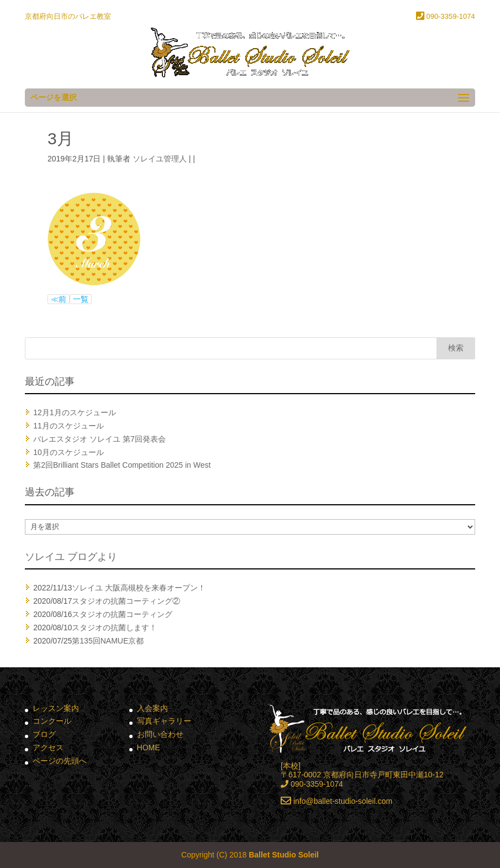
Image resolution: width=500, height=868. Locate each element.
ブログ (44, 734)
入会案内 (152, 708)
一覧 (81, 299)
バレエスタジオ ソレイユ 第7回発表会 (99, 439)
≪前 (59, 299)
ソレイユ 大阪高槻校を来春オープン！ (139, 588)
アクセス (48, 747)
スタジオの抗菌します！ (114, 628)
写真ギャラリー (164, 721)
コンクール (52, 721)
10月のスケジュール (69, 452)
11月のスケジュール (69, 426)
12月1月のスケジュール (74, 412)
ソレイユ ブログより (71, 557)
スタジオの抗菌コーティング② (126, 601)
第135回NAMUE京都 (108, 641)
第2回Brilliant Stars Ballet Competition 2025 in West (122, 465)
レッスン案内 (56, 708)
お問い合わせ (160, 734)
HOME (149, 747)
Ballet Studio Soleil (284, 855)
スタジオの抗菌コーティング (122, 614)
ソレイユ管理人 (160, 159)
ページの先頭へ (60, 761)
